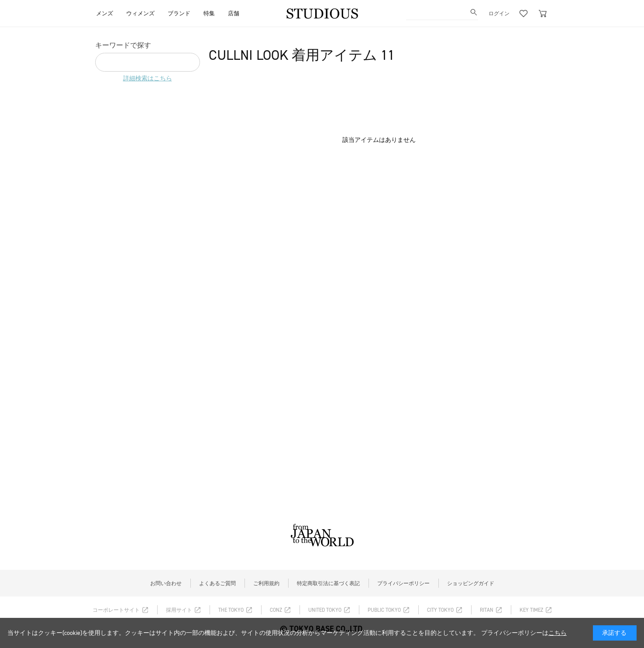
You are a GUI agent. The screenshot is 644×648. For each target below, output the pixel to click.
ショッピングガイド (471, 583)
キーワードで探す (123, 45)
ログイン (499, 14)
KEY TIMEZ (531, 610)
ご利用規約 (266, 583)
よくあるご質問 (217, 583)
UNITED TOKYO (325, 610)
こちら (558, 633)
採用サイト (179, 610)
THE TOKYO (231, 610)
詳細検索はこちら (148, 78)
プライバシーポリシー (403, 583)
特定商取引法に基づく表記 (328, 583)
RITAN (487, 610)
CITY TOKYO (440, 610)
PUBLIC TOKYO (384, 610)
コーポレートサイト (116, 610)
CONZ (276, 610)
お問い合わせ (166, 583)
